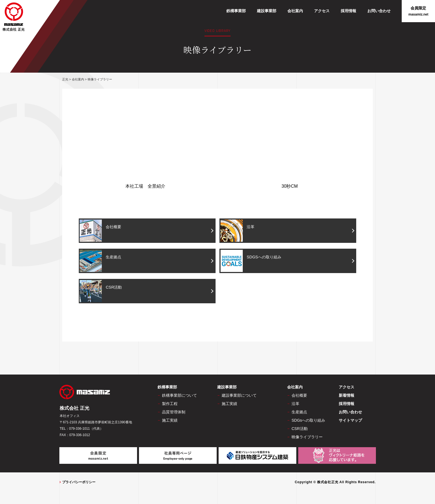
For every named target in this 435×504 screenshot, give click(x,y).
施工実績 (170, 421)
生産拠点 (103, 261)
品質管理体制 (174, 413)
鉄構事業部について (179, 396)
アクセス (322, 11)
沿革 (239, 231)
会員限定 (418, 11)
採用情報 (348, 11)
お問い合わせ (379, 11)
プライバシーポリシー (79, 483)
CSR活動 (103, 292)
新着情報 (347, 396)
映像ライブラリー (307, 438)
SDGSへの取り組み (255, 261)
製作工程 (170, 405)
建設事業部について (239, 396)
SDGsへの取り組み (308, 421)
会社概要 (103, 231)
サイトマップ (350, 421)
